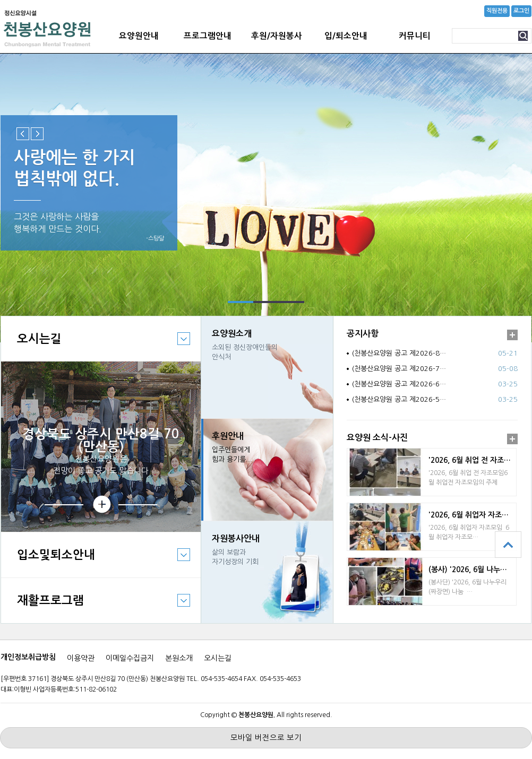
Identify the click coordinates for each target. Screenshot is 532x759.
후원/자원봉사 (277, 36)
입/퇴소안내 (346, 36)
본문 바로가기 (0, 0)
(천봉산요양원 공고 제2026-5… (399, 399)
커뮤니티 (415, 36)
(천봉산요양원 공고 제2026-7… (399, 369)
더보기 (512, 335)
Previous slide (23, 134)
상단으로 (508, 545)
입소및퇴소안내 (96, 562)
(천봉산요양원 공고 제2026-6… (399, 384)
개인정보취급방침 (28, 657)
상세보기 (101, 504)
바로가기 (267, 367)
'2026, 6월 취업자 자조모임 (472, 515)
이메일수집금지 (130, 658)
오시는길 (96, 346)
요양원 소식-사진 (377, 438)
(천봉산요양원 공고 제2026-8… (399, 353)
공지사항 (363, 334)
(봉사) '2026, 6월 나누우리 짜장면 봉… (472, 570)
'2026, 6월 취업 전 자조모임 (472, 460)
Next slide (37, 134)
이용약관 (81, 658)
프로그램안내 (208, 36)
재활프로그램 (96, 608)
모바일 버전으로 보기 (266, 738)
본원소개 (179, 658)
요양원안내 (139, 36)
